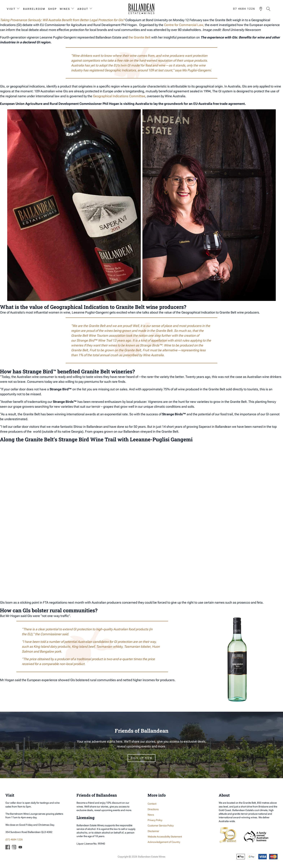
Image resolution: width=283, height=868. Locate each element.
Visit (11, 9)
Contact (152, 804)
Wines (65, 9)
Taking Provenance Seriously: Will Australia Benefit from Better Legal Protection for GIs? (62, 20)
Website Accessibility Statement (165, 837)
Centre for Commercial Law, (184, 25)
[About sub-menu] (92, 9)
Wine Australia (153, 355)
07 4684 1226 (244, 9)
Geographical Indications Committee (119, 96)
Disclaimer (153, 831)
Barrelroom (34, 9)
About (83, 9)
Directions (153, 809)
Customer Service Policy (161, 826)
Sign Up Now (141, 758)
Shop (53, 9)
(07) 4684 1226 (14, 839)
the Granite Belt (139, 37)
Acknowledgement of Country (164, 842)
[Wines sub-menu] (73, 9)
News (151, 815)
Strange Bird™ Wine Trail (95, 340)
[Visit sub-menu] (19, 9)
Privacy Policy (155, 820)
